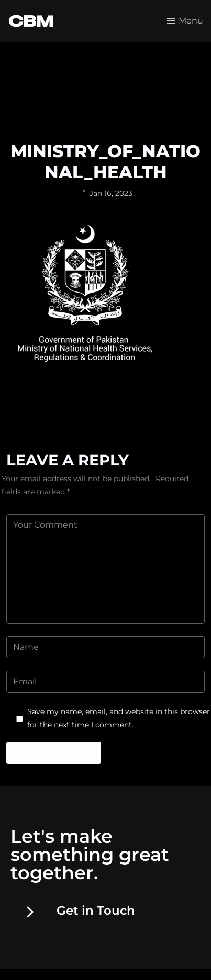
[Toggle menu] (185, 21)
